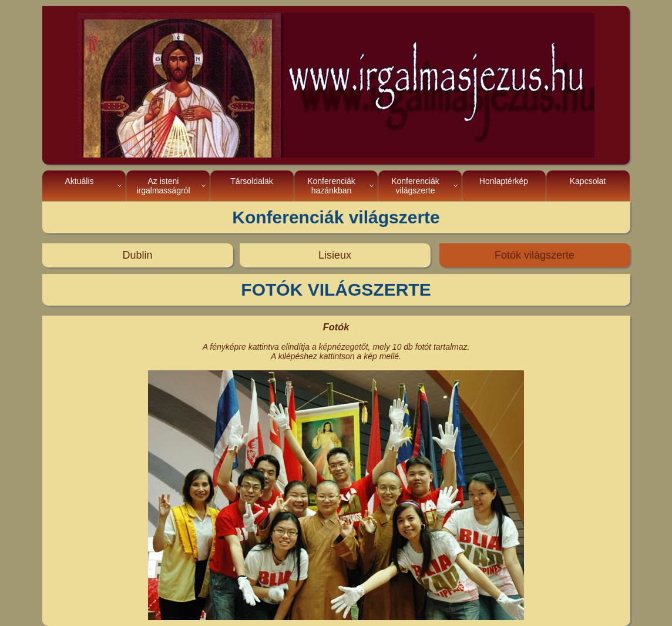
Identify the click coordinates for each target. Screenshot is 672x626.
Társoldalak (251, 186)
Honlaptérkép (504, 186)
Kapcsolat (588, 186)
